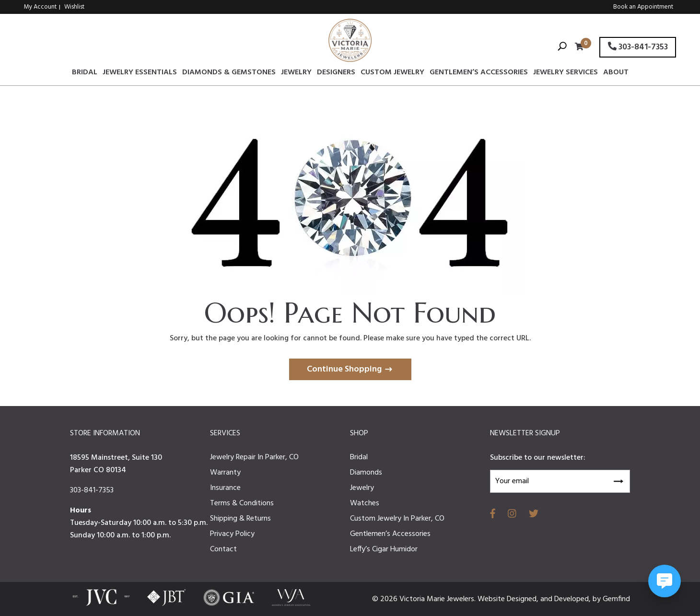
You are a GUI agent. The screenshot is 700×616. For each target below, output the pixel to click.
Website (492, 599)
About (616, 74)
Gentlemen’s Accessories (479, 74)
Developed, (573, 599)
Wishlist (74, 7)
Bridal (85, 74)
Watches (365, 503)
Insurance (225, 488)
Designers (336, 74)
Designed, (524, 599)
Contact (223, 549)
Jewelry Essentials (140, 74)
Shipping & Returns (240, 519)
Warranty (225, 473)
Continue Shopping (344, 369)
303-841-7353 (638, 47)
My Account (40, 7)
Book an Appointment (643, 7)
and (547, 599)
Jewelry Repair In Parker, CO (254, 457)
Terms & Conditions (242, 503)
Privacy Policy (232, 534)
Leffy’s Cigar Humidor (384, 549)
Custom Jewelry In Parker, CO (397, 519)
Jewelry (296, 74)
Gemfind (616, 599)
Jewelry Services (566, 74)
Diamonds (366, 473)
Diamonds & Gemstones (229, 74)
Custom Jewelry (392, 74)
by (598, 599)
